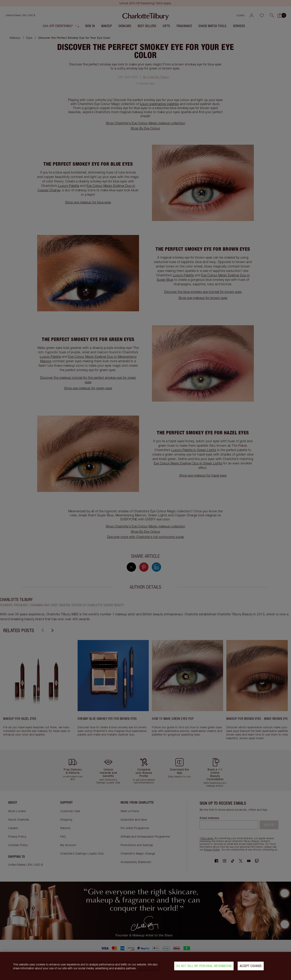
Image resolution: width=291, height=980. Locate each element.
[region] (145, 966)
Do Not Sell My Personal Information (204, 966)
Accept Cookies (251, 966)
